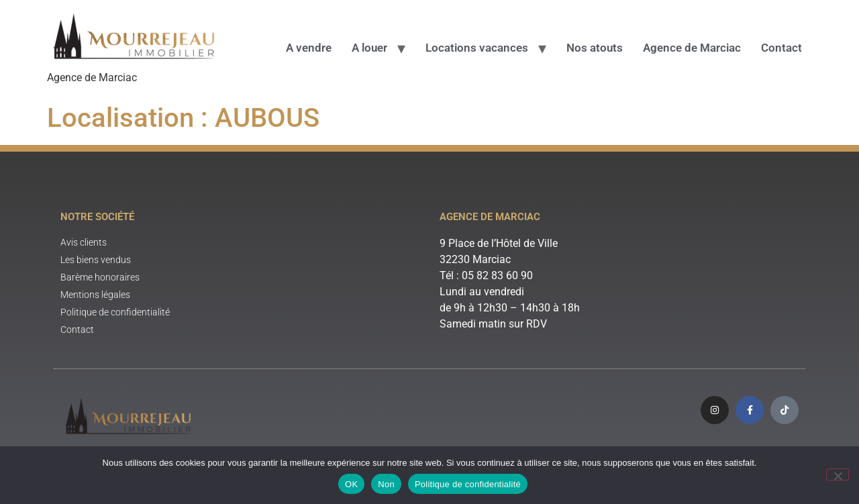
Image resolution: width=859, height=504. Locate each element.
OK (351, 484)
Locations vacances (477, 48)
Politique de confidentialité (468, 484)
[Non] (838, 474)
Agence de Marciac (692, 48)
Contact (781, 48)
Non (386, 484)
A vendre (309, 48)
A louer (369, 48)
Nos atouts (595, 48)
